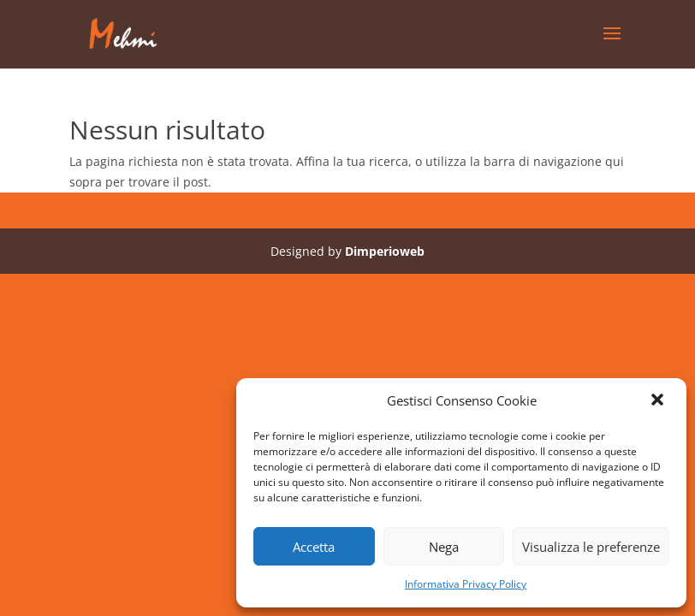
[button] (659, 401)
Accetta (314, 547)
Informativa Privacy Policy (466, 584)
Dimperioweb (385, 251)
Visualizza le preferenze (591, 547)
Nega (444, 547)
